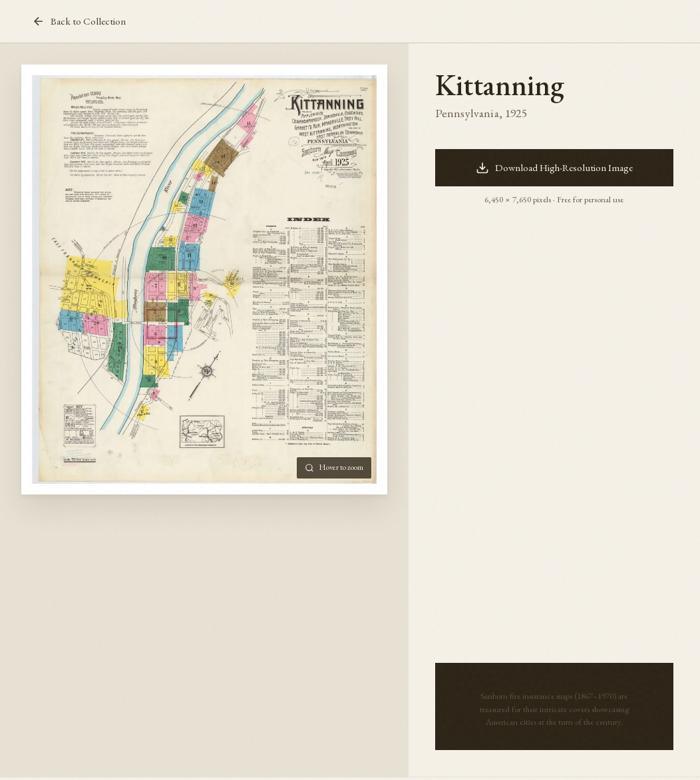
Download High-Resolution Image (555, 168)
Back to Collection (79, 21)
